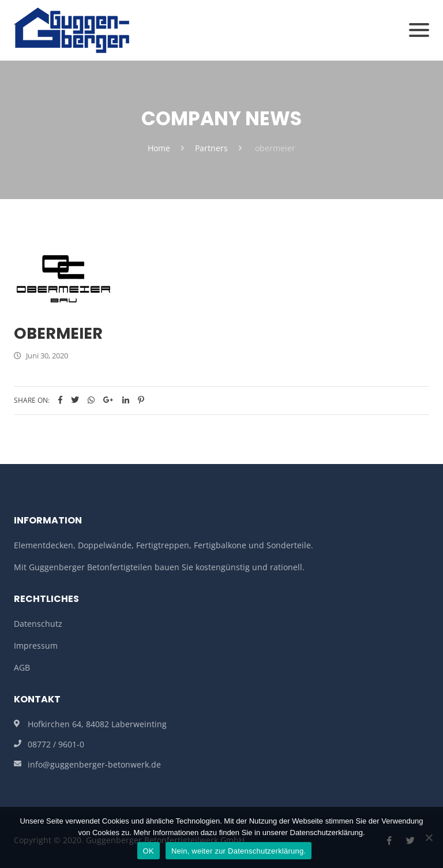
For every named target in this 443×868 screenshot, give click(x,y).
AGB (22, 667)
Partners (211, 148)
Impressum (36, 646)
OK (149, 851)
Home (159, 148)
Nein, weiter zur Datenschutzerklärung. (239, 851)
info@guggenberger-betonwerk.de (94, 764)
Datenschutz (38, 624)
